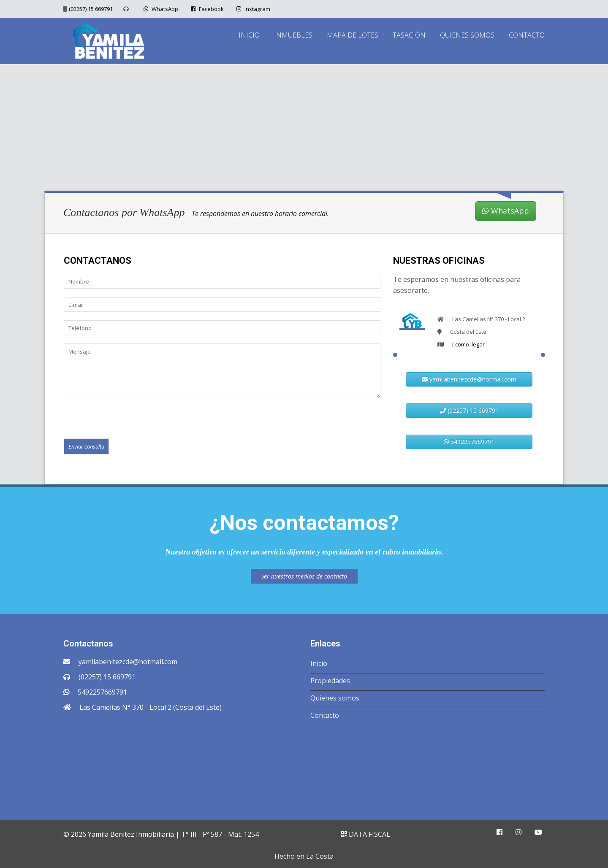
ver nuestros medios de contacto (304, 576)
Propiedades (330, 681)
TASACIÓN (409, 35)
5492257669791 (469, 442)
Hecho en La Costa (304, 856)
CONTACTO (527, 35)
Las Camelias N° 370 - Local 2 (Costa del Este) (151, 707)
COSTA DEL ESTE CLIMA (304, 768)
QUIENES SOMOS (467, 35)
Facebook (206, 9)
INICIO (249, 35)
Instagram (252, 9)
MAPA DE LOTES (353, 35)
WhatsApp (160, 9)
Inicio (319, 663)
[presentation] (128, 418)
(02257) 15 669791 (91, 9)
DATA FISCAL (366, 834)
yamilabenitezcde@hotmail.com (469, 379)
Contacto (325, 715)
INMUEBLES (293, 35)
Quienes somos (335, 698)
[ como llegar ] (470, 344)
